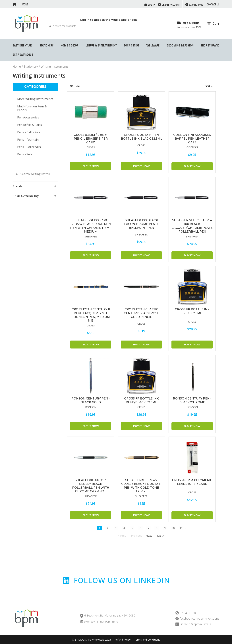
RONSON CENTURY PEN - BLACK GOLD (91, 400)
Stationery (47, 45)
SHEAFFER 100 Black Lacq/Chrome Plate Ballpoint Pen (141, 224)
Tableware (153, 45)
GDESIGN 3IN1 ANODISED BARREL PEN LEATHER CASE (192, 139)
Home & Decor (70, 45)
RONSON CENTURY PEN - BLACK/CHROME (192, 400)
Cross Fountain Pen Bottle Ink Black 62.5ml (141, 137)
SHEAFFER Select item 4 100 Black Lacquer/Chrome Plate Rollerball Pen (192, 226)
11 (181, 528)
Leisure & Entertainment (101, 45)
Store (25, 4)
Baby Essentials (23, 45)
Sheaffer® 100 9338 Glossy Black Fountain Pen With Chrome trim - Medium (91, 226)
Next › (150, 535)
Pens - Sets (25, 154)
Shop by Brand (210, 45)
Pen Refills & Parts (30, 125)
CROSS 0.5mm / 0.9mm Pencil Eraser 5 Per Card (91, 139)
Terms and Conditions (147, 640)
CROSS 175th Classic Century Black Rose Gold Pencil (141, 313)
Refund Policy (123, 640)
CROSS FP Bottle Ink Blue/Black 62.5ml (141, 400)
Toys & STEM (131, 45)
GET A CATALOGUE (23, 55)
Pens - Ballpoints (29, 132)
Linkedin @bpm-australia (195, 624)
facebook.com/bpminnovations (199, 619)
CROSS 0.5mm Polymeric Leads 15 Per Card (192, 482)
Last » (161, 535)
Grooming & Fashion (180, 45)
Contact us (213, 4)
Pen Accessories (28, 117)
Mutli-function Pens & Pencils (32, 108)
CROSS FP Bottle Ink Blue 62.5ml (192, 311)
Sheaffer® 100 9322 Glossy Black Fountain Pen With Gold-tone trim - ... (141, 486)
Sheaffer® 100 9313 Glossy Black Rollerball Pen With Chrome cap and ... (91, 486)
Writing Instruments (55, 67)
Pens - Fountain (28, 140)
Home (17, 67)
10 (173, 528)
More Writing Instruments (35, 99)
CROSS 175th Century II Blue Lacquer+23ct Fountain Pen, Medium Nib (91, 315)
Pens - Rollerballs (29, 147)
